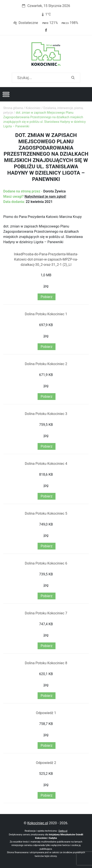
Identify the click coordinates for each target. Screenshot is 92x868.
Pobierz (47, 297)
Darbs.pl (63, 831)
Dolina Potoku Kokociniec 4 (46, 464)
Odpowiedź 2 (46, 763)
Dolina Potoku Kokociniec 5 (46, 513)
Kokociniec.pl (38, 823)
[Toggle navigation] (6, 94)
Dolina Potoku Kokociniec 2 (46, 364)
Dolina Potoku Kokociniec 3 (46, 414)
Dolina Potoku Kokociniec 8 (46, 663)
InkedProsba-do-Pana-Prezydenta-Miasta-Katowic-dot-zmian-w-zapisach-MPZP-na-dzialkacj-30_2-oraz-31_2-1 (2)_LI (46, 259)
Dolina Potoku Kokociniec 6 (46, 563)
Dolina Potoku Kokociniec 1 (46, 314)
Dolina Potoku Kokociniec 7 (46, 613)
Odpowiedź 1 (46, 713)
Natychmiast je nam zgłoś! (45, 196)
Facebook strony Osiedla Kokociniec (46, 30)
